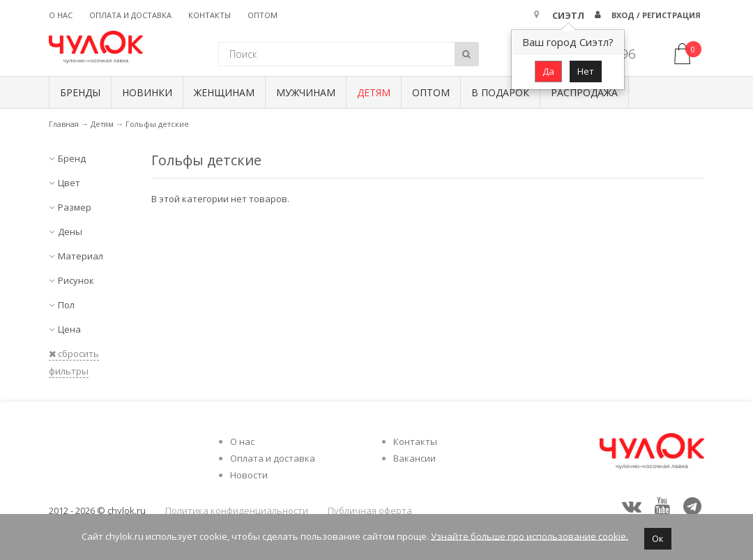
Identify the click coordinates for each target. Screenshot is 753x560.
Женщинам (224, 92)
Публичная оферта (370, 510)
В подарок (500, 92)
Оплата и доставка (130, 15)
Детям (374, 92)
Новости (249, 475)
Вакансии (414, 458)
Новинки (147, 92)
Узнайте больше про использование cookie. (530, 536)
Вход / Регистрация (656, 15)
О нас (61, 15)
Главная (64, 124)
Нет (586, 71)
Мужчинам (306, 92)
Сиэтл (568, 15)
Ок (658, 538)
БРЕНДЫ (80, 92)
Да (548, 71)
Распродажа (584, 92)
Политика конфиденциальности (237, 510)
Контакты (210, 15)
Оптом (263, 15)
